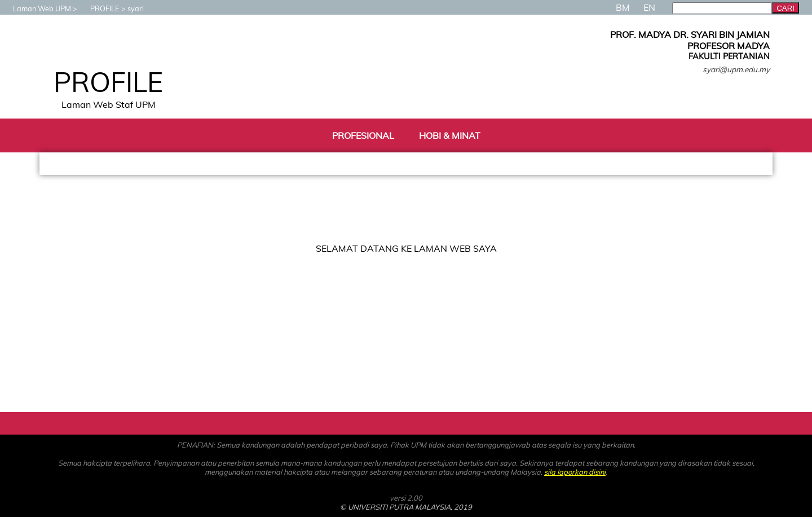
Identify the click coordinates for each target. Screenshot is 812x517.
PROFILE (99, 8)
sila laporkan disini (575, 472)
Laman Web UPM (36, 8)
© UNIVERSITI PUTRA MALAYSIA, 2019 (406, 507)
